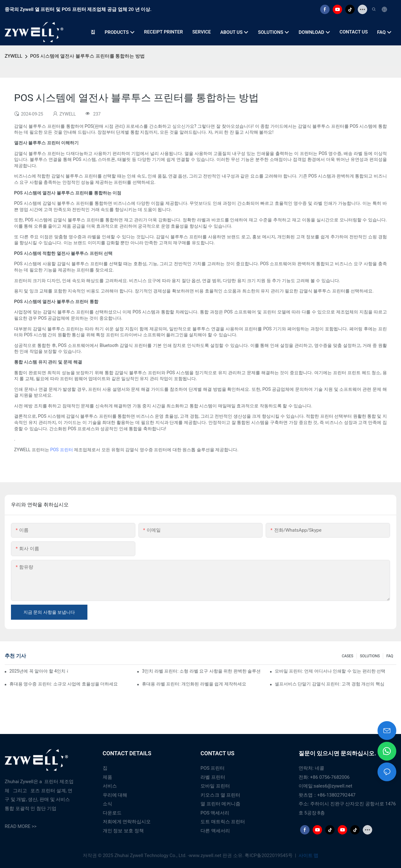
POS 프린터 (61, 450)
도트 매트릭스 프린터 (223, 822)
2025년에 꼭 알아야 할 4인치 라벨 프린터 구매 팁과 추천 (39, 671)
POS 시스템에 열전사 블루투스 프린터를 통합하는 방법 (87, 56)
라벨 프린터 (213, 777)
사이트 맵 (308, 855)
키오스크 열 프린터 (220, 795)
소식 (107, 804)
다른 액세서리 (215, 831)
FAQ (390, 656)
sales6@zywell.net (333, 786)
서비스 (110, 786)
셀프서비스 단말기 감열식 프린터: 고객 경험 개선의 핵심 (330, 684)
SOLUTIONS (370, 656)
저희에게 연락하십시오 (127, 822)
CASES (348, 656)
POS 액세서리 (215, 813)
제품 (107, 777)
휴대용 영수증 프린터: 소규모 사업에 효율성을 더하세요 (64, 684)
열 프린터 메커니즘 (220, 804)
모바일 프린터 (215, 786)
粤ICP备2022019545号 (269, 855)
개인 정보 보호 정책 (123, 831)
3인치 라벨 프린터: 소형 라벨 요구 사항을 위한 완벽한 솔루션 (201, 671)
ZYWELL (13, 56)
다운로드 (112, 813)
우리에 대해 (115, 795)
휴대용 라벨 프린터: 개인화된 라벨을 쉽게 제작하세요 (194, 684)
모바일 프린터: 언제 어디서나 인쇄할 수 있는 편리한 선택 (330, 671)
